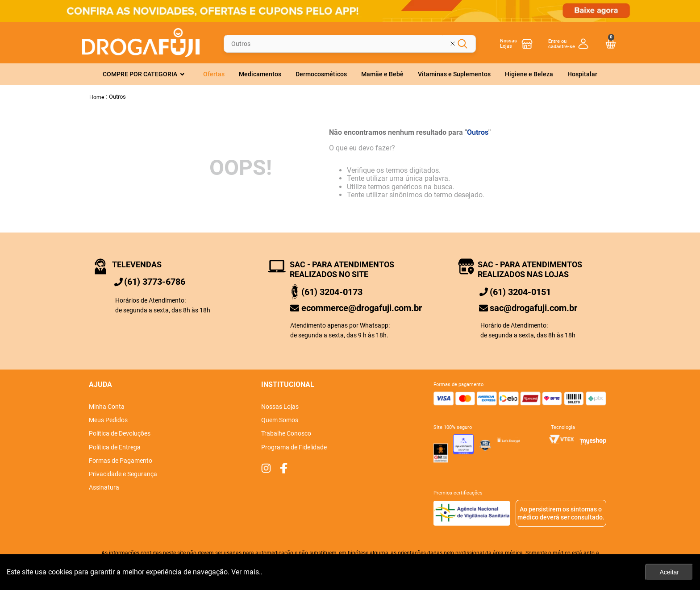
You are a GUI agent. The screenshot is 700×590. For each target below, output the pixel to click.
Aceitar (669, 572)
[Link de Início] (97, 97)
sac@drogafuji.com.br (533, 308)
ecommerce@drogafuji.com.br (362, 308)
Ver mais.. (247, 572)
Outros (117, 97)
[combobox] (350, 44)
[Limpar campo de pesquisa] (459, 44)
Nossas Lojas (508, 44)
